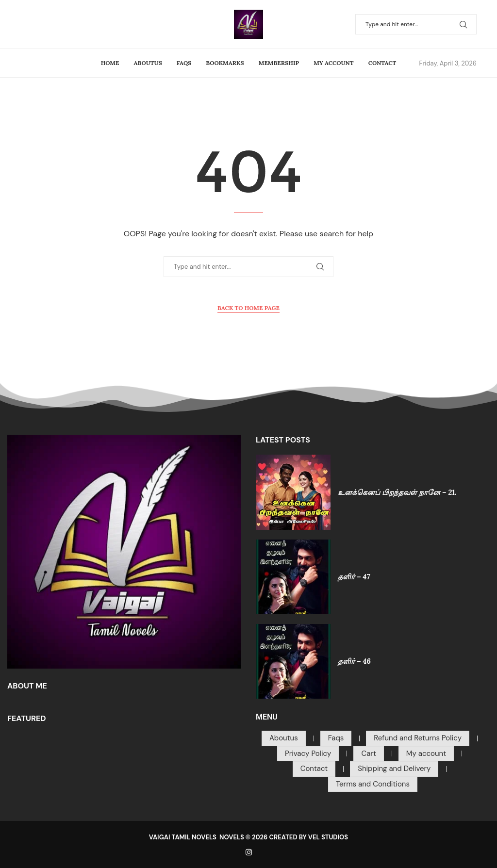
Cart (368, 753)
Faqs (184, 63)
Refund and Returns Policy (418, 738)
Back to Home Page (248, 308)
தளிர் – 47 (354, 577)
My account (333, 63)
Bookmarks (225, 63)
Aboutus (148, 63)
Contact (382, 63)
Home (110, 63)
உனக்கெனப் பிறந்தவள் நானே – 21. (397, 492)
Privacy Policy (308, 753)
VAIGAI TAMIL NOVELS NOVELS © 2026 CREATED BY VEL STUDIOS (248, 837)
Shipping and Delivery (394, 769)
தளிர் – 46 (354, 661)
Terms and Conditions (373, 784)
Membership (279, 63)
